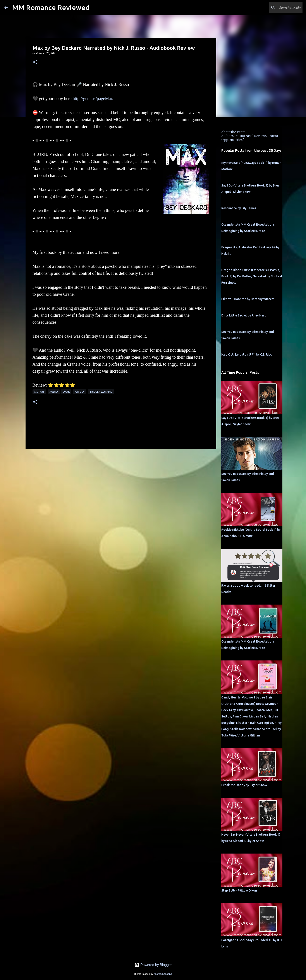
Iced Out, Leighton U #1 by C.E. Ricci (247, 354)
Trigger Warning (101, 392)
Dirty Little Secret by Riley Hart (244, 315)
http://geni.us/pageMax (93, 99)
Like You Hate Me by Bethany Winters (248, 299)
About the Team (233, 132)
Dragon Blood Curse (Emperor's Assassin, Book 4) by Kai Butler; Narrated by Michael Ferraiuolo (252, 276)
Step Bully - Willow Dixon (239, 890)
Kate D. (80, 392)
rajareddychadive (163, 974)
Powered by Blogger (153, 965)
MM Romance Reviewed (51, 7)
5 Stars (39, 392)
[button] (35, 62)
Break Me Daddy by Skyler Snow (244, 785)
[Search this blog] (280, 8)
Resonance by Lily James (239, 208)
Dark (66, 392)
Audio (54, 392)
